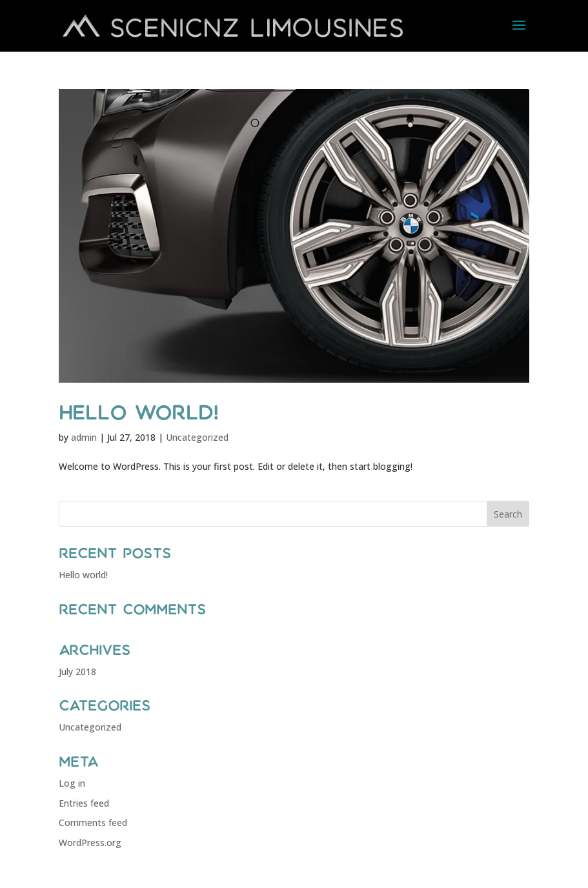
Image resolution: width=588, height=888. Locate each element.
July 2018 (77, 671)
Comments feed (93, 822)
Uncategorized (197, 437)
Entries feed (84, 803)
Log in (72, 783)
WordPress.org (90, 843)
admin (84, 437)
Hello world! (138, 412)
